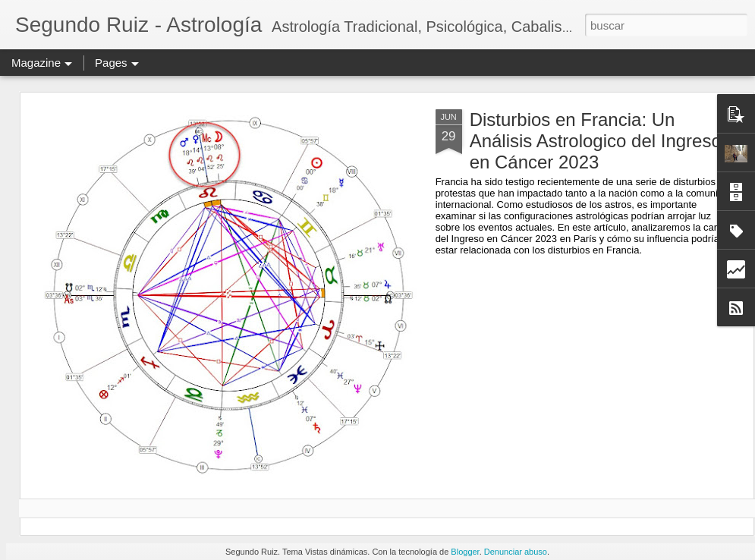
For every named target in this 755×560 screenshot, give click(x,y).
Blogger (465, 552)
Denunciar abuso (516, 552)
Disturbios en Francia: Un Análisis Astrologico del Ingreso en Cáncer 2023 (596, 141)
